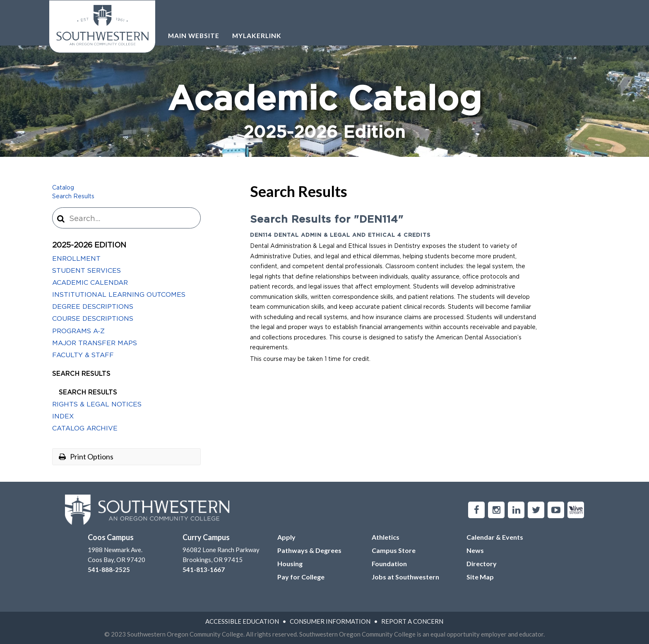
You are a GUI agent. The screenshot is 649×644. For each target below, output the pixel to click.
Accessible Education (242, 621)
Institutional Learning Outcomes (119, 295)
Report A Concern (412, 621)
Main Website (194, 36)
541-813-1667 (204, 570)
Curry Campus (206, 537)
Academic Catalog (324, 114)
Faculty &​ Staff (83, 355)
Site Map (480, 577)
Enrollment (76, 259)
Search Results (73, 197)
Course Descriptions (93, 319)
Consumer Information (330, 621)
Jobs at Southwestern (405, 577)
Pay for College (301, 577)
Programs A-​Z (78, 331)
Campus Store (394, 550)
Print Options (86, 457)
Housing (290, 563)
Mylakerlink (257, 36)
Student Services (87, 271)
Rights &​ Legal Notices (97, 404)
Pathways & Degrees (309, 550)
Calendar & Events (495, 537)
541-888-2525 (109, 570)
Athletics (386, 537)
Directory (482, 563)
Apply (286, 537)
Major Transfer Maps (95, 343)
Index (63, 416)
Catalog (63, 188)
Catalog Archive (85, 428)
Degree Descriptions (93, 307)
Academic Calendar (90, 283)
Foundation (389, 563)
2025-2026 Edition (89, 245)
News (475, 550)
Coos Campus (111, 537)
